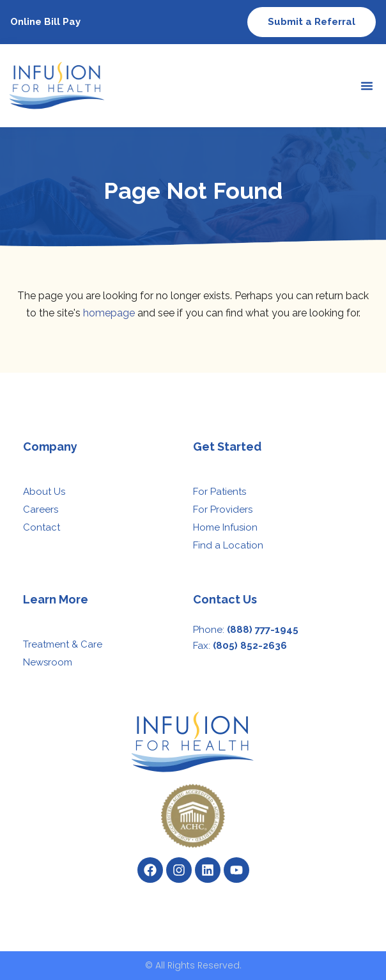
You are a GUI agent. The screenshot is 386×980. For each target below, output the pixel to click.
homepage (109, 313)
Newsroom (48, 662)
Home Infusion (225, 527)
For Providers (223, 509)
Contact (42, 527)
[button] (367, 86)
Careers (41, 509)
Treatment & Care (63, 644)
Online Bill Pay (45, 22)
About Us (44, 492)
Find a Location (228, 545)
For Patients (220, 492)
